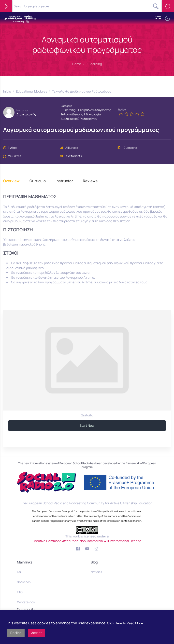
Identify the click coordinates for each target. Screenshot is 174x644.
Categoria (66, 106)
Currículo (38, 181)
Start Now (87, 425)
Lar (19, 572)
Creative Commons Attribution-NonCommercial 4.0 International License (87, 541)
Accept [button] (36, 633)
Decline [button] (16, 633)
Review (122, 110)
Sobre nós (24, 582)
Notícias (96, 572)
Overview (11, 181)
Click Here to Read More (125, 623)
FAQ (20, 592)
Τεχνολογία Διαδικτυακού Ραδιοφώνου (81, 116)
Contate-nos (26, 602)
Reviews (90, 181)
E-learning (68, 110)
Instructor (22, 110)
